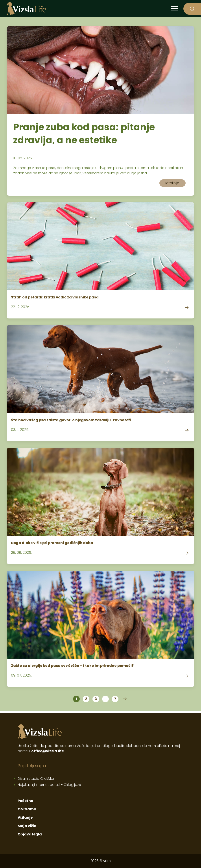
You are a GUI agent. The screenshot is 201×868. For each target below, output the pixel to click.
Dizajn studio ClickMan (37, 779)
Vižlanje (25, 817)
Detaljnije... (172, 183)
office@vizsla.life (48, 751)
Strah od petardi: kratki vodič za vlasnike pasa (55, 297)
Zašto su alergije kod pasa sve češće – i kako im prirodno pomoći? (72, 666)
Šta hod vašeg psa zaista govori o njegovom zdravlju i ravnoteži (71, 420)
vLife (107, 861)
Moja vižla (27, 826)
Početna (26, 801)
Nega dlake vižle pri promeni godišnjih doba (52, 543)
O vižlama (27, 809)
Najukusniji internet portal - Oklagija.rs (49, 785)
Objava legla (30, 834)
